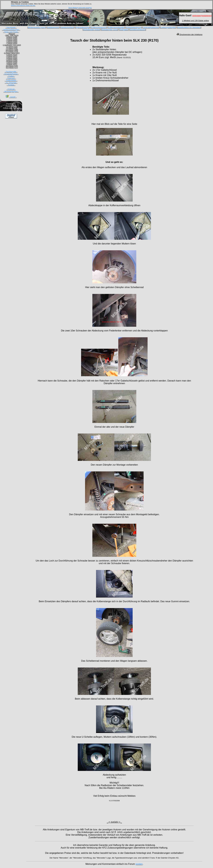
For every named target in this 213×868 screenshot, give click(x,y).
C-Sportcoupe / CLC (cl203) (12, 45)
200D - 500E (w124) (12, 35)
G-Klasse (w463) (12, 60)
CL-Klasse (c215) (12, 47)
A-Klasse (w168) (12, 37)
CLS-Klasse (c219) (12, 51)
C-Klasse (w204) (12, 43)
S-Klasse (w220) (12, 63)
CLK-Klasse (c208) (12, 50)
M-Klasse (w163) (12, 61)
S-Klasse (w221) (12, 64)
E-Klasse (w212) (12, 58)
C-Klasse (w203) (12, 42)
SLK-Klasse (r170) (12, 66)
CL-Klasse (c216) (12, 48)
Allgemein (12, 34)
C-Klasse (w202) (12, 40)
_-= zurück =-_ (114, 822)
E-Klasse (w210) (12, 55)
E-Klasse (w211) (12, 56)
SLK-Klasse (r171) (12, 68)
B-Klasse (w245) (12, 39)
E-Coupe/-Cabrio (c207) (12, 53)
